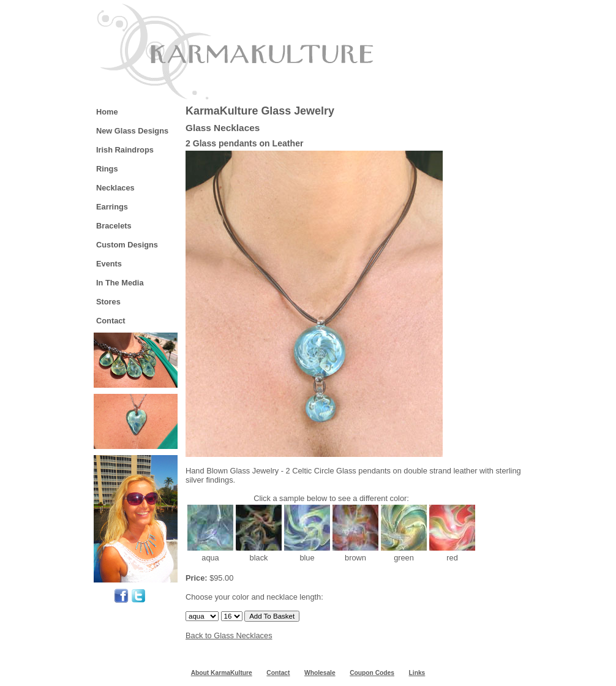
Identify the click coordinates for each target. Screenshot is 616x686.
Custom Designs (127, 245)
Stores (108, 302)
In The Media (120, 283)
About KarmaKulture (222, 673)
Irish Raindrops (125, 150)
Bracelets (114, 226)
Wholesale (320, 673)
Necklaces (115, 188)
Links (417, 673)
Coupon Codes (372, 673)
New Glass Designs (132, 131)
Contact (111, 321)
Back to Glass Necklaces (229, 635)
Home (107, 112)
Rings (107, 169)
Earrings (112, 207)
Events (109, 264)
